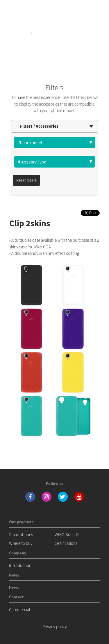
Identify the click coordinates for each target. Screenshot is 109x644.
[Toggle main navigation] (96, 6)
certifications (66, 543)
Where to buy (21, 543)
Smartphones (21, 534)
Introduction (20, 565)
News (14, 587)
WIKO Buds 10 (67, 534)
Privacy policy (55, 626)
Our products (16, 33)
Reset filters (26, 180)
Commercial (20, 610)
